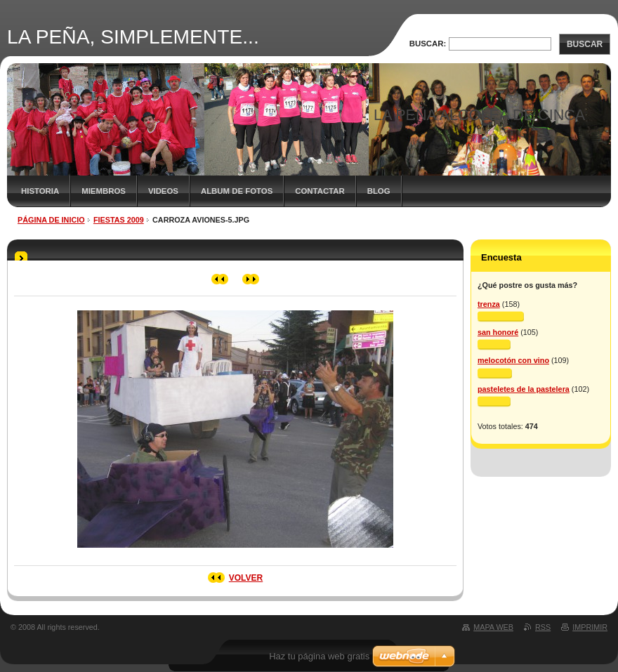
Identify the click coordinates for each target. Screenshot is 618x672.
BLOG (379, 191)
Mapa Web (493, 627)
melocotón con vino (513, 360)
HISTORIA (40, 191)
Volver (246, 578)
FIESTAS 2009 (119, 220)
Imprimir (590, 627)
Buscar (585, 44)
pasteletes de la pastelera (524, 389)
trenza (489, 304)
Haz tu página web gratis (319, 656)
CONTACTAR (320, 191)
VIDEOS (163, 191)
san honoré (498, 332)
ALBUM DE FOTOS (237, 191)
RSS (543, 627)
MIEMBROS (104, 191)
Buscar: (428, 44)
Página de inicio (51, 220)
